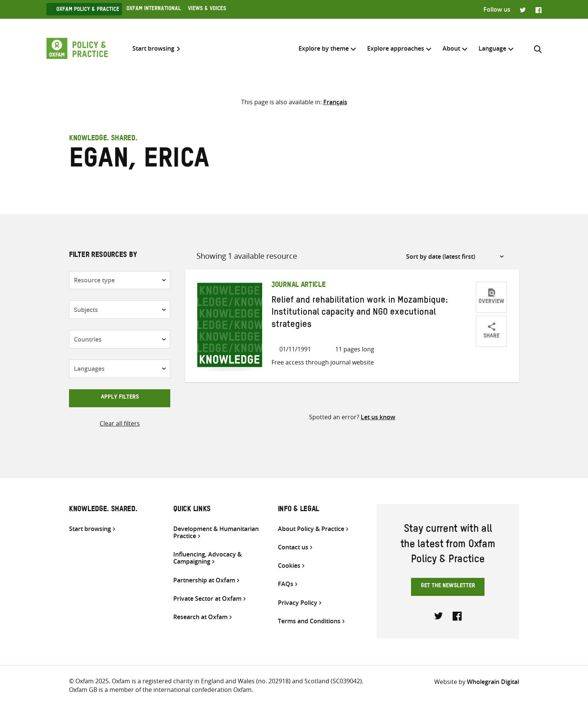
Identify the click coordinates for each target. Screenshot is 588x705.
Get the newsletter (448, 586)
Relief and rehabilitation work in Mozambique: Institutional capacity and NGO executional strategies (360, 314)
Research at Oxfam (200, 617)
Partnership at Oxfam (204, 580)
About (451, 48)
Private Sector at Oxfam (207, 599)
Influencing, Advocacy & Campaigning (208, 558)
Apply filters (120, 398)
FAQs (286, 584)
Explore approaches (396, 48)
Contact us (293, 547)
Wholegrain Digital (493, 682)
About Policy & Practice (311, 529)
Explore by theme (324, 48)
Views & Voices (207, 9)
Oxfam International (154, 9)
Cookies (289, 566)
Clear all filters (120, 423)
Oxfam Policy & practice (88, 10)
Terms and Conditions (309, 621)
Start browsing (153, 49)
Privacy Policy (298, 603)
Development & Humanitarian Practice (216, 532)
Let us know (378, 417)
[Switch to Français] (335, 102)
